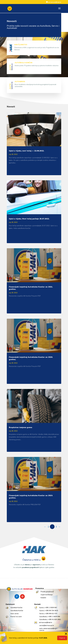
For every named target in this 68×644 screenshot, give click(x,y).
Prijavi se (62, 638)
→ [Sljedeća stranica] (59, 527)
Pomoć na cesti (16, 617)
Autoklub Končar (16, 608)
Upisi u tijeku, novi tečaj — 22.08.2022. (27, 151)
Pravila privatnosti (47, 592)
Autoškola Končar (17, 611)
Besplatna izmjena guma (21, 427)
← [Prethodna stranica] (45, 527)
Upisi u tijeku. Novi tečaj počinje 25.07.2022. (29, 219)
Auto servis (15, 614)
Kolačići (43, 598)
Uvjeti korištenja (47, 595)
